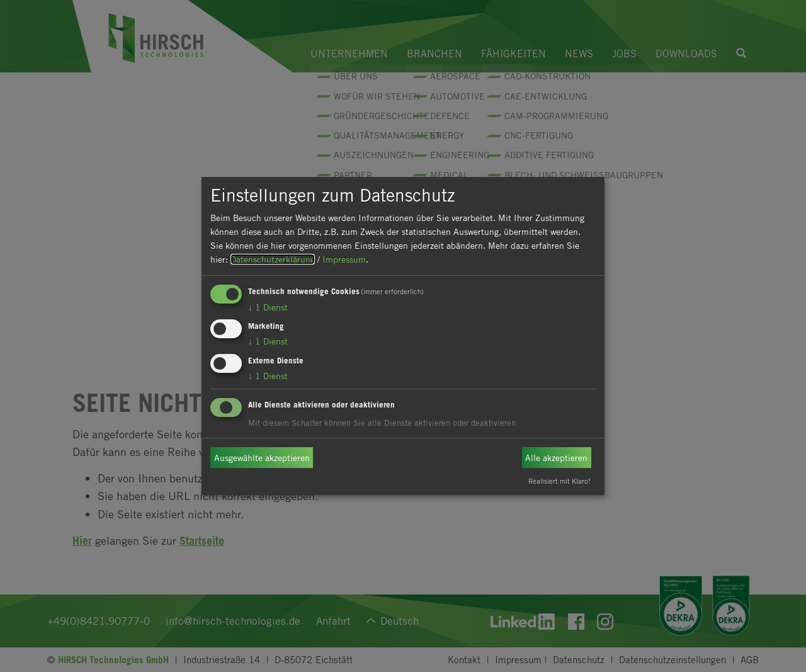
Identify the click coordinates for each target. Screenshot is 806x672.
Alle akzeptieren (556, 458)
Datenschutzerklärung (273, 259)
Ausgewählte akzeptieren (262, 458)
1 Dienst (268, 307)
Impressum (344, 259)
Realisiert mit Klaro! (559, 481)
